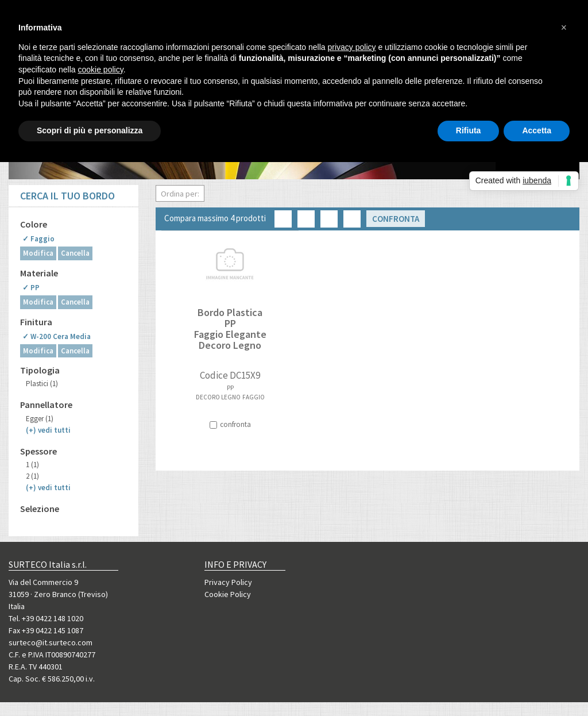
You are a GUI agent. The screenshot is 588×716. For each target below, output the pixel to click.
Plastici (42, 384)
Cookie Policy (228, 594)
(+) (48, 430)
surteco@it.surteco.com (51, 642)
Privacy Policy (228, 582)
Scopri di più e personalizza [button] (90, 130)
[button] (564, 28)
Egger (40, 419)
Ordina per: (180, 194)
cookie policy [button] (101, 70)
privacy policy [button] (352, 47)
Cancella (75, 253)
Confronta (396, 219)
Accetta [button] (537, 130)
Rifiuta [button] (469, 130)
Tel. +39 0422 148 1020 (46, 618)
